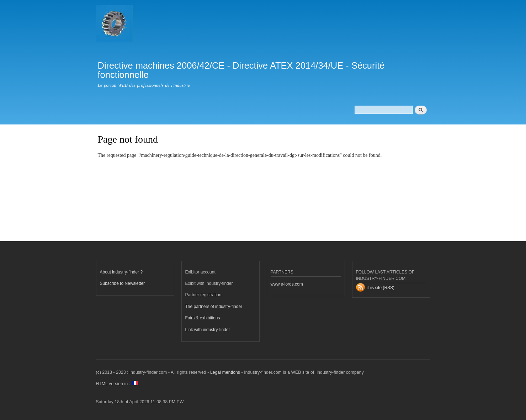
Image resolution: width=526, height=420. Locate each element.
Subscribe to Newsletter (123, 283)
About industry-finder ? (121, 272)
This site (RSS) (380, 288)
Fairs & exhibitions (203, 318)
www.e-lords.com (287, 284)
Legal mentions (225, 372)
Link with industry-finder (208, 330)
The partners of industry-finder (214, 307)
